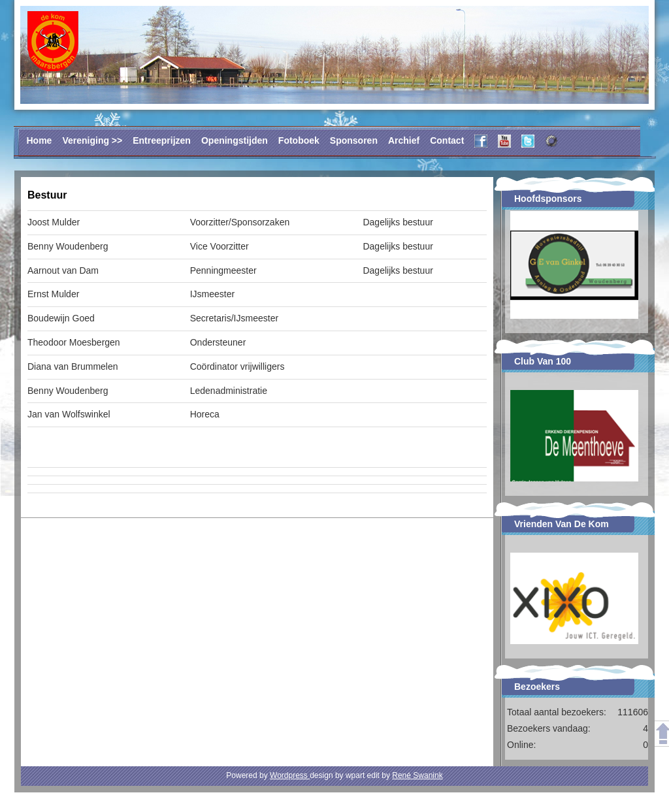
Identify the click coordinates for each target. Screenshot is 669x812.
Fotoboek (299, 140)
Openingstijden (235, 140)
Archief (404, 140)
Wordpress (290, 775)
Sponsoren (354, 140)
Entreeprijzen (162, 140)
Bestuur (47, 195)
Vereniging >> (92, 140)
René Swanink (417, 775)
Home (40, 140)
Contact (447, 140)
